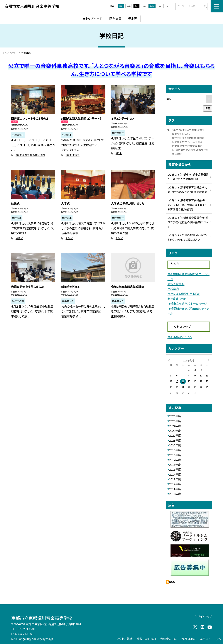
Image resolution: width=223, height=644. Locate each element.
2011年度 (175, 489)
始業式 (19, 238)
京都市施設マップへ (180, 337)
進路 (200, 146)
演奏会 (26, 155)
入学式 (69, 238)
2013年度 (175, 479)
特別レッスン (184, 134)
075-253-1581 (26, 629)
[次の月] (209, 360)
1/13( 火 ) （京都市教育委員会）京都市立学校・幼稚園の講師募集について (188, 222)
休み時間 (191, 150)
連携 (43, 155)
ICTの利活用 (179, 150)
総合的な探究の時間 (183, 138)
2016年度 (175, 465)
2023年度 (175, 431)
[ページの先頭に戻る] (219, 640)
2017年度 (175, 460)
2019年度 (175, 450)
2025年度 (175, 421)
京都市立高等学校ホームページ (187, 304)
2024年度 (175, 426)
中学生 (205, 150)
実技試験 (177, 154)
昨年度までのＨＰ (178, 299)
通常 (121, 6)
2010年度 (175, 494)
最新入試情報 (176, 284)
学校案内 (173, 289)
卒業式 (199, 142)
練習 (174, 134)
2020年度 (175, 445)
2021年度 (175, 440)
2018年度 (175, 455)
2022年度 (175, 435)
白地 (129, 6)
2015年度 (175, 469)
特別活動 (199, 138)
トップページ (94, 19)
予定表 (133, 19)
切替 (208, 108)
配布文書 (115, 19)
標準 (152, 6)
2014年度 (175, 474)
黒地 (137, 6)
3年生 (188, 130)
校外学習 (35, 155)
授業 (194, 130)
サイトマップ (205, 616)
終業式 (183, 146)
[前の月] (169, 360)
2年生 (19, 155)
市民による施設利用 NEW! (184, 294)
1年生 (69, 155)
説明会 (183, 142)
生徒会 (76, 155)
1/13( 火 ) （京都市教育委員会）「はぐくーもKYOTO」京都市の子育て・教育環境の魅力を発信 (187, 205)
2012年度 (175, 484)
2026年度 (175, 416)
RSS (172, 582)
